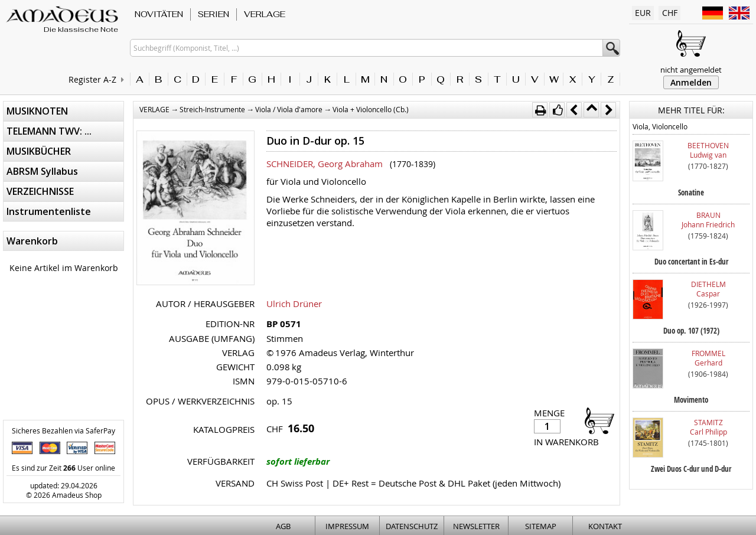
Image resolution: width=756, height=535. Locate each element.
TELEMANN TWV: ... (49, 131)
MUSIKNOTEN (37, 111)
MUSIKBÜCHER (39, 151)
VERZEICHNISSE (40, 191)
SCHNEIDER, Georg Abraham (325, 164)
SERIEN (214, 14)
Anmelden (691, 82)
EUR (643, 13)
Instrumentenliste (49, 211)
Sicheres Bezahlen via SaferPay (63, 430)
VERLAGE (265, 14)
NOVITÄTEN (159, 14)
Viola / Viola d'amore (289, 109)
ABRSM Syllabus (42, 171)
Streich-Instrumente (212, 109)
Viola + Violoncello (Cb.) (371, 109)
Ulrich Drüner (294, 304)
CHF (670, 13)
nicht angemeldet (691, 70)
